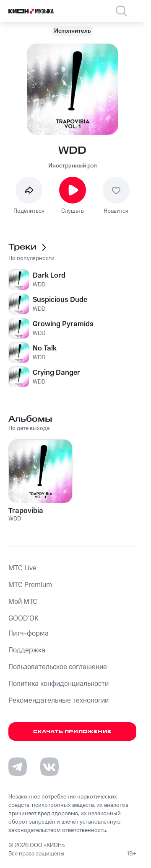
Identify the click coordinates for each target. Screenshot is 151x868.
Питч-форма (29, 634)
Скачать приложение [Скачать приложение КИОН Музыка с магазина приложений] (72, 732)
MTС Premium (30, 585)
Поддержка (27, 650)
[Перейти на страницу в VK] (49, 767)
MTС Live (22, 568)
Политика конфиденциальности (59, 684)
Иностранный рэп (73, 166)
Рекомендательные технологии (59, 701)
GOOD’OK (23, 618)
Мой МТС (23, 602)
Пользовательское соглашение (58, 667)
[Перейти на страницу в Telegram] (18, 767)
